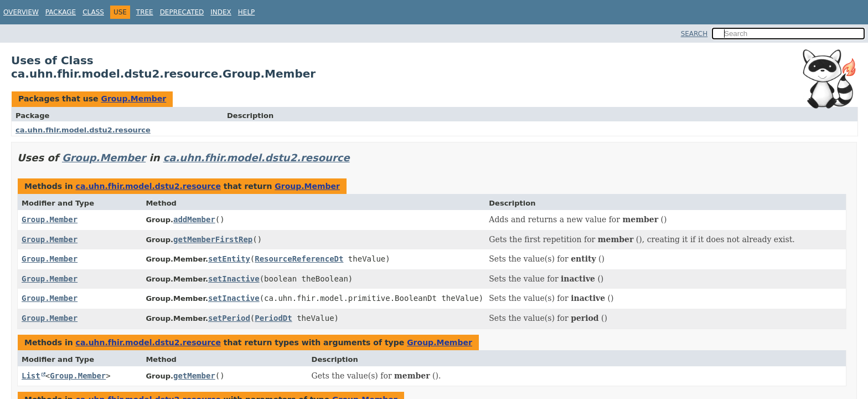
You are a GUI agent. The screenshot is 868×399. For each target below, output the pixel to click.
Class (93, 12)
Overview (21, 12)
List (31, 376)
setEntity (229, 259)
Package (61, 12)
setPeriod (229, 318)
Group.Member (133, 99)
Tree (145, 12)
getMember (194, 376)
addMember (194, 219)
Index (221, 12)
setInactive (234, 279)
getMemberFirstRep (213, 239)
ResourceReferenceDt (299, 259)
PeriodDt (273, 318)
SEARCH (694, 34)
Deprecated (182, 12)
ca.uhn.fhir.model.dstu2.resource (83, 130)
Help (247, 12)
